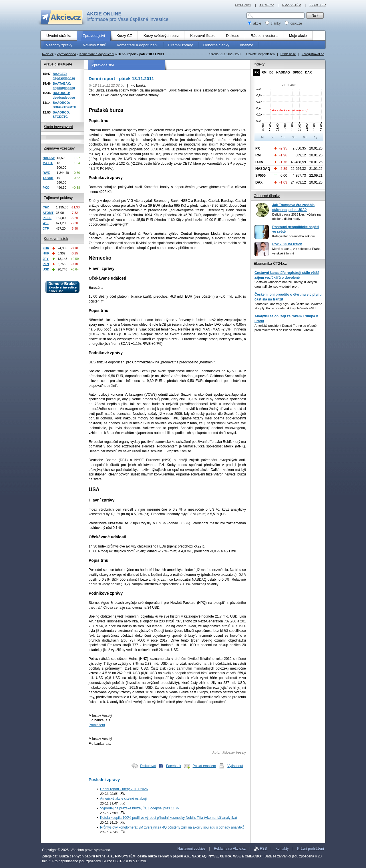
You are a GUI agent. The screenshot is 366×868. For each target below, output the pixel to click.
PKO (46, 188)
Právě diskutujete (58, 64)
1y (316, 137)
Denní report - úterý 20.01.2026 (124, 789)
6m (305, 137)
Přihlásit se (288, 54)
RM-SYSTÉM (292, 5)
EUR (46, 248)
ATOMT (48, 213)
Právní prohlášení (311, 849)
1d (262, 137)
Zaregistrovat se (313, 54)
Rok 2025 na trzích (287, 244)
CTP (46, 228)
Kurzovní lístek (56, 239)
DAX (308, 72)
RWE (46, 173)
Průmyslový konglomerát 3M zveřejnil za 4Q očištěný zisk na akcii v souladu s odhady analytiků (172, 827)
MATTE (48, 163)
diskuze (293, 23)
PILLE (47, 218)
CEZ (46, 207)
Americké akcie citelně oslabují (123, 799)
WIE (46, 223)
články (273, 23)
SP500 (298, 72)
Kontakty (282, 849)
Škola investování (58, 127)
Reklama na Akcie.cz (230, 849)
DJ (271, 72)
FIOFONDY (243, 5)
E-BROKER (318, 5)
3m (294, 137)
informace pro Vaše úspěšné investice (128, 17)
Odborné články (267, 196)
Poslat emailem (204, 766)
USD (46, 269)
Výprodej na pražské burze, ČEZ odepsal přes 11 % (139, 808)
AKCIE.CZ (267, 5)
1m (283, 137)
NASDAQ (283, 72)
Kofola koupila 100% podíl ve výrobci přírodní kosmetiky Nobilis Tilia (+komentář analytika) (169, 818)
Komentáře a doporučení (97, 54)
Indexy (259, 64)
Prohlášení (97, 725)
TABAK (48, 178)
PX (257, 72)
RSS (263, 849)
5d (272, 137)
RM (264, 72)
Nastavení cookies (192, 849)
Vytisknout (235, 766)
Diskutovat (148, 766)
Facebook (174, 766)
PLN (46, 264)
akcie (255, 23)
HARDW (49, 158)
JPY (46, 259)
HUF (46, 253)
